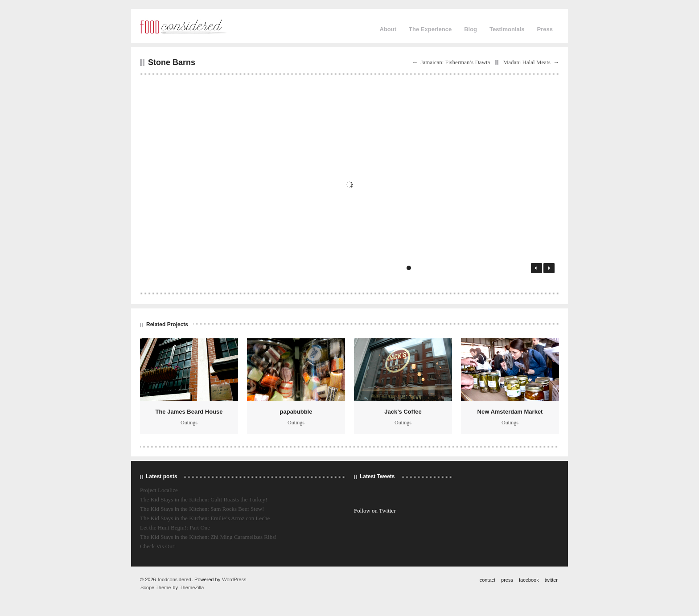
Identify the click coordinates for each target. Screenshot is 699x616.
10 (482, 268)
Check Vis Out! (158, 546)
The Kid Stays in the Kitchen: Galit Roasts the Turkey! (204, 499)
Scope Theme (156, 587)
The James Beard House (189, 412)
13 (506, 268)
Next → (549, 268)
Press (545, 29)
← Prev (537, 268)
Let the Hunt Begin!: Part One (175, 528)
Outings (189, 423)
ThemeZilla (192, 587)
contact (487, 580)
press (507, 580)
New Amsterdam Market (510, 412)
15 (522, 268)
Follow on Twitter (375, 511)
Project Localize (159, 490)
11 (490, 268)
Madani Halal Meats (527, 62)
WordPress (234, 579)
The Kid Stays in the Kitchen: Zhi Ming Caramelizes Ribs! (208, 537)
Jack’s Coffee (403, 412)
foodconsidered (175, 579)
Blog (471, 29)
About (388, 29)
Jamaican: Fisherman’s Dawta (455, 62)
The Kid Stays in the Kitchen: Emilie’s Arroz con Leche (205, 518)
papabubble (296, 412)
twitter (551, 580)
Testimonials (507, 29)
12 (498, 268)
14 (514, 268)
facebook (529, 580)
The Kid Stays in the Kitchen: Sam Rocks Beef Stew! (202, 509)
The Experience (430, 29)
